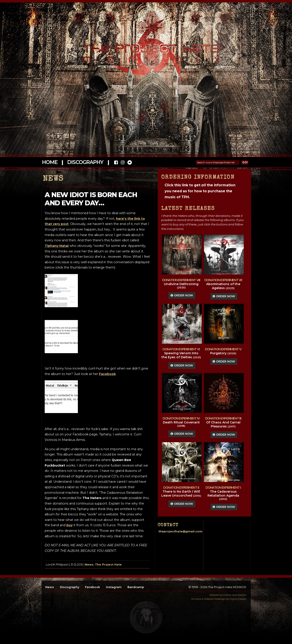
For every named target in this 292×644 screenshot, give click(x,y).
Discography (85, 162)
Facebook (92, 587)
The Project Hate (108, 565)
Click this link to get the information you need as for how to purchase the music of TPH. (200, 191)
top (146, 617)
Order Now (182, 295)
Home (50, 162)
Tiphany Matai (57, 246)
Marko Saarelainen (235, 595)
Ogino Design (238, 599)
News (89, 565)
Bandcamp (136, 587)
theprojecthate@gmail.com (180, 531)
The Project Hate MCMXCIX (145, 51)
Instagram (114, 587)
